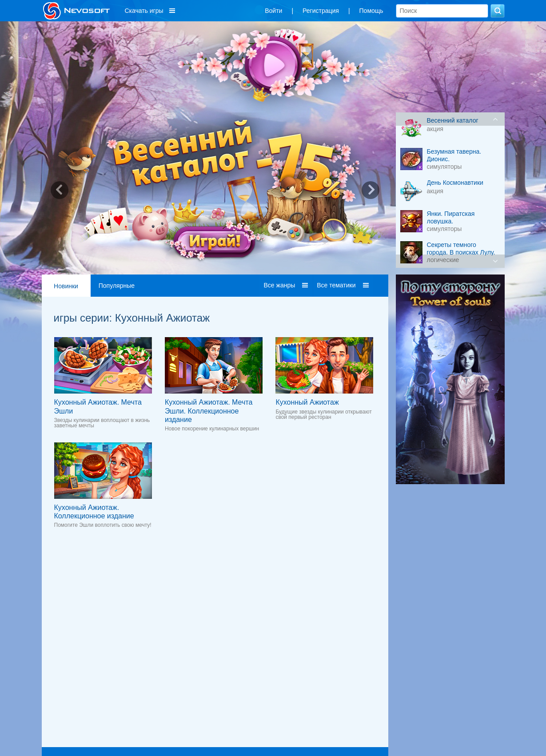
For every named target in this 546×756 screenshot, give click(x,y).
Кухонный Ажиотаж (307, 402)
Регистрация (321, 11)
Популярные (117, 286)
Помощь (371, 11)
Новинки (66, 286)
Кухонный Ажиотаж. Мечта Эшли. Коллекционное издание (209, 411)
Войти (273, 11)
